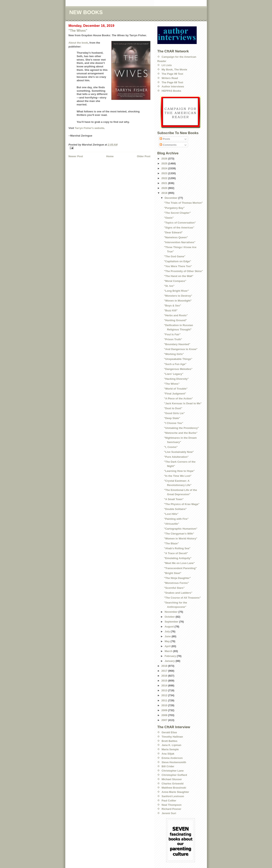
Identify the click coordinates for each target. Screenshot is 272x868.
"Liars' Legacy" (174, 374)
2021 (165, 183)
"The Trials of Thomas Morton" (183, 203)
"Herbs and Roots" (176, 315)
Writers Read (170, 78)
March (169, 651)
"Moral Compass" (175, 281)
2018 (165, 666)
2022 (165, 178)
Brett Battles (170, 741)
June (168, 636)
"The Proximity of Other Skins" (183, 271)
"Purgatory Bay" (174, 208)
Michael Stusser (172, 779)
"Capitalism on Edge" (178, 261)
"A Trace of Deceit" (176, 553)
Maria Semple (170, 749)
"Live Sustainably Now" (179, 452)
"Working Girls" (174, 354)
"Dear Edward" (173, 232)
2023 (165, 173)
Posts (165, 139)
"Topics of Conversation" (180, 223)
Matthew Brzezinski (174, 788)
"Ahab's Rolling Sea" (177, 548)
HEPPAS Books (172, 91)
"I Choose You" (174, 423)
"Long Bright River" (176, 291)
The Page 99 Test (172, 74)
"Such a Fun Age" (175, 364)
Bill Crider (168, 766)
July (168, 631)
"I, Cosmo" (171, 447)
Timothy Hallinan (172, 737)
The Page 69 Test (172, 82)
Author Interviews (173, 86)
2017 (165, 671)
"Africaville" (172, 524)
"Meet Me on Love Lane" (179, 563)
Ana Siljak (168, 754)
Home (110, 156)
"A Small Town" (174, 499)
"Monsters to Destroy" (178, 296)
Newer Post (76, 156)
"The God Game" (175, 256)
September (172, 622)
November (171, 612)
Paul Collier (169, 801)
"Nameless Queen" (176, 237)
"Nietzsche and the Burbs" (181, 433)
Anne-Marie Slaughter (175, 792)
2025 (165, 163)
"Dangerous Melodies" (178, 369)
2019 (165, 193)
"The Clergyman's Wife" (179, 534)
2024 (165, 168)
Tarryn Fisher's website (89, 128)
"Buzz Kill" (171, 310)
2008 (165, 715)
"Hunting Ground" (175, 320)
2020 (165, 188)
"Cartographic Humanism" (181, 529)
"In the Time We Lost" (178, 476)
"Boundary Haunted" (177, 344)
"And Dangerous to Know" (181, 349)
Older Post (144, 156)
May (168, 641)
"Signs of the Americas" (179, 228)
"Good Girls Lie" (174, 413)
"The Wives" (78, 31)
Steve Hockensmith (174, 762)
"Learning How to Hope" (179, 471)
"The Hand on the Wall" (179, 276)
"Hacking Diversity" (176, 379)
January (170, 661)
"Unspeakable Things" (178, 359)
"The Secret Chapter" (177, 213)
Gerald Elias (169, 732)
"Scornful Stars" (174, 588)
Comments (168, 145)
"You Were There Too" (178, 266)
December (171, 198)
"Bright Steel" (173, 573)
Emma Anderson (172, 758)
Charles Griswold (173, 784)
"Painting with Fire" (176, 519)
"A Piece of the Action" (178, 398)
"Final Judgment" (175, 394)
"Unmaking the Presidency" (181, 428)
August (169, 627)
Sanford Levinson (173, 796)
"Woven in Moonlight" (178, 301)
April (168, 646)
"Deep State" (172, 418)
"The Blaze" (171, 543)
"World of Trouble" (176, 389)
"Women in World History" (181, 539)
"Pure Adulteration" (176, 457)
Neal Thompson (172, 805)
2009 (165, 710)
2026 (165, 159)
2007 (165, 720)
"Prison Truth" (173, 339)
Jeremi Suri (169, 813)
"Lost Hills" (171, 514)
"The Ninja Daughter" (177, 578)
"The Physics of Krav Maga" (182, 504)
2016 (165, 676)
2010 (165, 705)
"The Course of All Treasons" (182, 598)
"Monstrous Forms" (176, 583)
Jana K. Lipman (172, 745)
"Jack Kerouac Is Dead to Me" (183, 403)
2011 (165, 700)
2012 (165, 695)
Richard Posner (172, 809)
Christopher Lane (173, 771)
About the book (78, 43)
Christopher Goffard (174, 775)
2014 (165, 685)
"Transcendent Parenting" (180, 568)
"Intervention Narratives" (180, 242)
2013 (165, 690)
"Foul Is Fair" (172, 334)
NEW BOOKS (86, 12)
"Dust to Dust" (173, 408)
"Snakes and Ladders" (178, 593)
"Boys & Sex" (173, 306)
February (171, 656)
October (170, 617)
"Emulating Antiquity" (178, 558)
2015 (165, 681)
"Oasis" (169, 218)
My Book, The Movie (174, 70)
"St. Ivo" (169, 286)
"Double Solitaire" (175, 509)
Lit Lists (167, 65)
